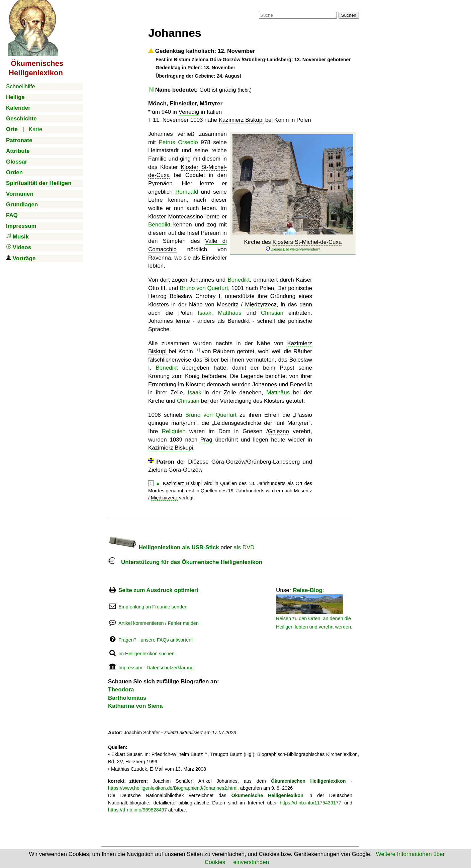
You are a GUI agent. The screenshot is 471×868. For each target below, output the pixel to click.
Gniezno (278, 431)
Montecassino (185, 217)
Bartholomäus (127, 698)
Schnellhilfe (21, 86)
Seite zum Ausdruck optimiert (158, 590)
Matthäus (230, 313)
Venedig (189, 112)
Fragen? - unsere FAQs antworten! (156, 640)
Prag (206, 440)
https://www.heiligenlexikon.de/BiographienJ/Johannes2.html (173, 788)
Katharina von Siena (135, 706)
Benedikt (159, 225)
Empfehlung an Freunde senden (153, 607)
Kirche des (293, 245)
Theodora (121, 690)
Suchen (349, 15)
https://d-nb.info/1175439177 (310, 803)
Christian (272, 313)
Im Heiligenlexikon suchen (147, 654)
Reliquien (174, 431)
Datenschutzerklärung (170, 668)
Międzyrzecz (261, 305)
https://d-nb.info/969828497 (137, 810)
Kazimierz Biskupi (241, 120)
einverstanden (251, 862)
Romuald (187, 192)
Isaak (205, 313)
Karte (36, 129)
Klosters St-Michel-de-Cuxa (307, 242)
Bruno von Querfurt (204, 288)
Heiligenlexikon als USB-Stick (164, 547)
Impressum (130, 668)
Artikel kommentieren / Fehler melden (159, 623)
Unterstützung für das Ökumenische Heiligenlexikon (185, 562)
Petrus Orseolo (178, 142)
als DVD (244, 547)
